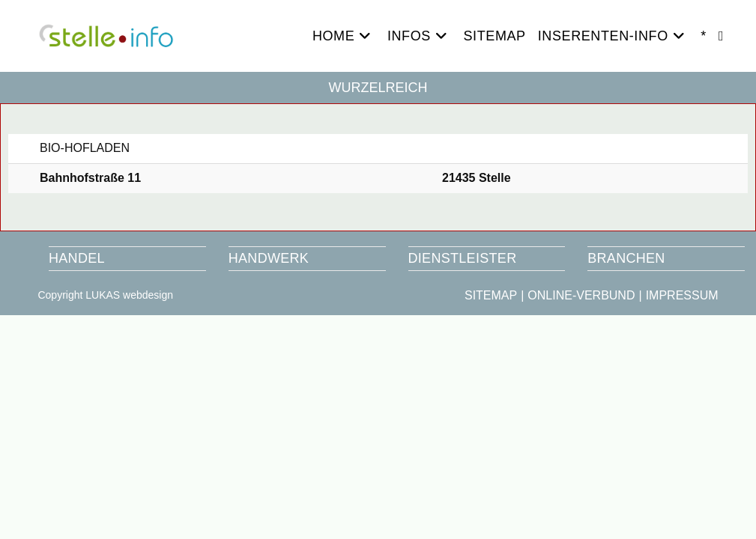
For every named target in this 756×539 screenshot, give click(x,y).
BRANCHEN (626, 258)
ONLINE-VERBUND (581, 295)
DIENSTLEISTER (463, 258)
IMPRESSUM (682, 295)
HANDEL (77, 258)
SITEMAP (491, 295)
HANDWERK (269, 258)
